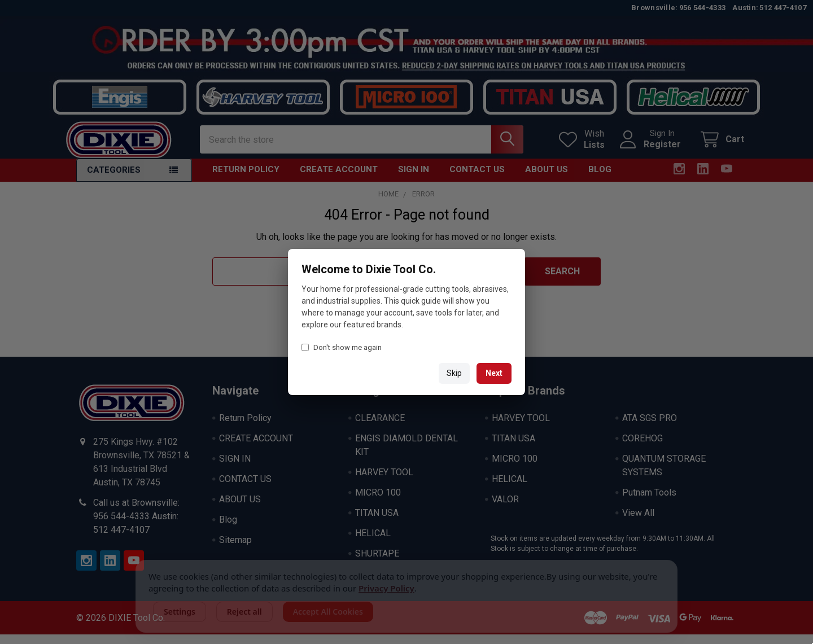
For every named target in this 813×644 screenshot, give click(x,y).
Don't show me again (342, 347)
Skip (454, 373)
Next (494, 373)
